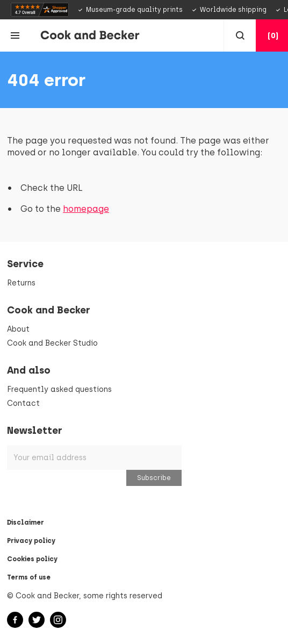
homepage (86, 209)
